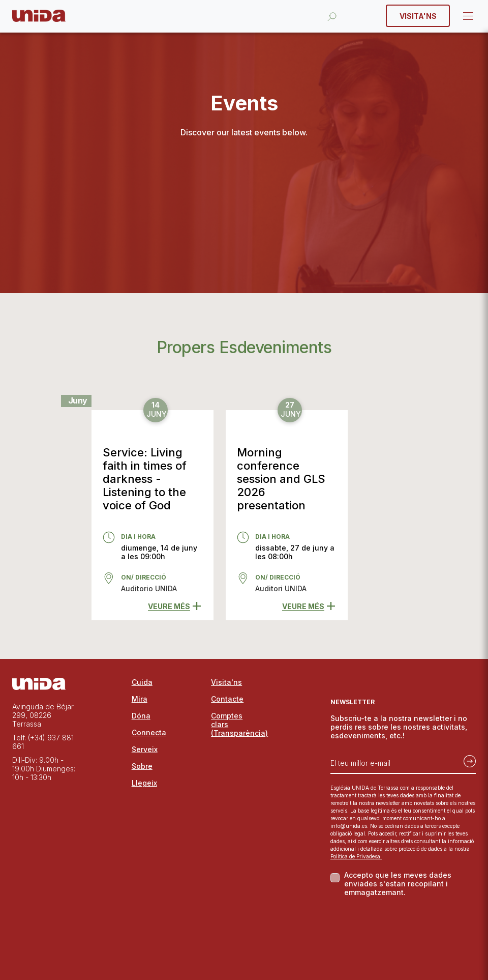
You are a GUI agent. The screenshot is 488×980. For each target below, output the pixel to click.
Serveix (145, 749)
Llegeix (144, 783)
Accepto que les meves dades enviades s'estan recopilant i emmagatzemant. (398, 884)
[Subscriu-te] (467, 759)
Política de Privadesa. (356, 856)
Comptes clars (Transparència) (235, 724)
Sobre (142, 766)
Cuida (142, 682)
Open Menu (467, 16)
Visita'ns (418, 16)
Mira (140, 699)
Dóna (141, 716)
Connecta (149, 732)
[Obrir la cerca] (332, 16)
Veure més (174, 606)
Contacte (227, 699)
